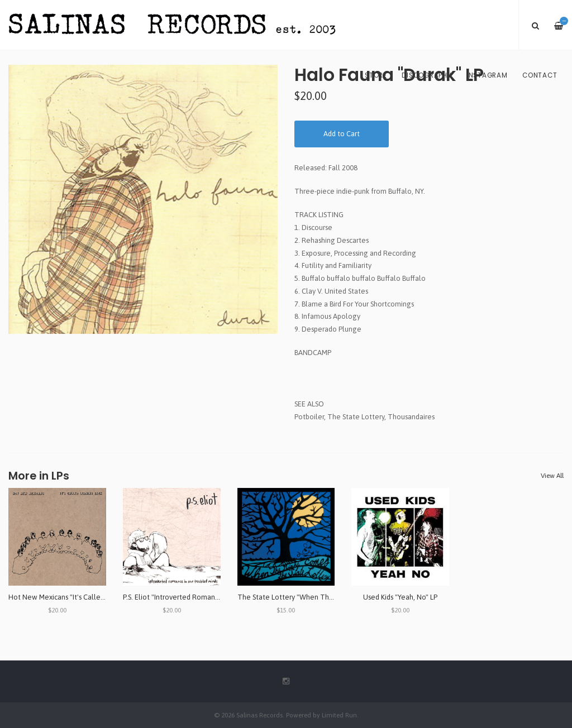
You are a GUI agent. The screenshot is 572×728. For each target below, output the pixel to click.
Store (376, 75)
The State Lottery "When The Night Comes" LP (313, 597)
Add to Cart (342, 134)
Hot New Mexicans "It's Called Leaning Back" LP (84, 597)
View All (552, 476)
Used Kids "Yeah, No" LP (400, 597)
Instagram (487, 75)
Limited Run (339, 715)
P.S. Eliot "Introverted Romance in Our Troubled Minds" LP (214, 597)
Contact (540, 75)
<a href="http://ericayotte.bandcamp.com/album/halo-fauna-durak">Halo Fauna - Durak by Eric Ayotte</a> (429, 371)
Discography (426, 75)
